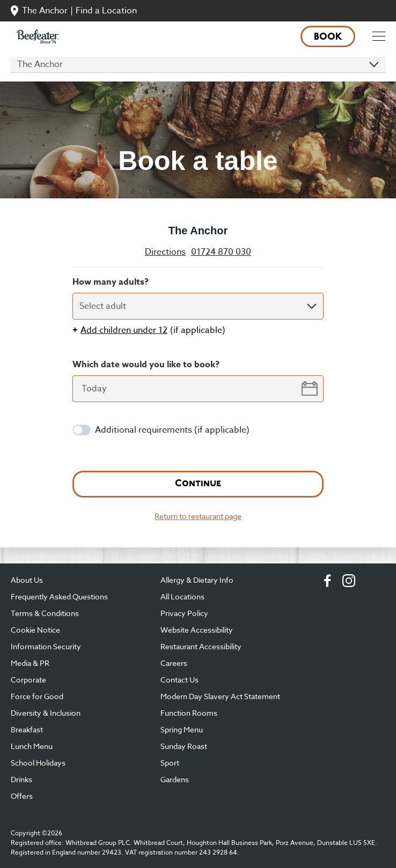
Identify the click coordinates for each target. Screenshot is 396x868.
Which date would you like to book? (146, 365)
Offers (22, 796)
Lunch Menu (32, 746)
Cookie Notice (35, 630)
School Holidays (38, 763)
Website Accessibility (197, 630)
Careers (174, 663)
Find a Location (106, 11)
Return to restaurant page (198, 516)
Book (328, 37)
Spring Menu (182, 729)
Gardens (175, 779)
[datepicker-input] (198, 389)
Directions (165, 252)
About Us (27, 580)
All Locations (182, 596)
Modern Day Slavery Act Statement (220, 696)
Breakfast (27, 729)
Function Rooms (189, 713)
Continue (198, 484)
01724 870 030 (221, 252)
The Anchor (45, 11)
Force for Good (37, 696)
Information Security (46, 646)
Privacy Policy (184, 613)
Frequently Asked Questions (59, 596)
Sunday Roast (184, 746)
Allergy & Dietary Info (197, 580)
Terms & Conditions (45, 613)
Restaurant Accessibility (201, 646)
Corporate (28, 680)
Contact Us (179, 680)
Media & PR (30, 663)
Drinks (21, 779)
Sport (170, 763)
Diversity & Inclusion (46, 713)
